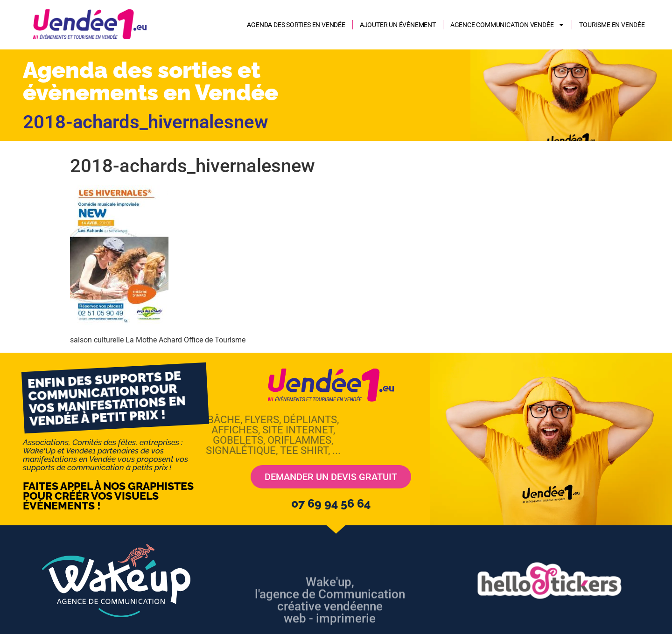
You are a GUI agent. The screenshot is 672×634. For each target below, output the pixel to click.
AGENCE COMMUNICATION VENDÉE (508, 25)
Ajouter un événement (398, 25)
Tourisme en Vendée (612, 25)
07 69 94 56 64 (331, 503)
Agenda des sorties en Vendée (296, 25)
